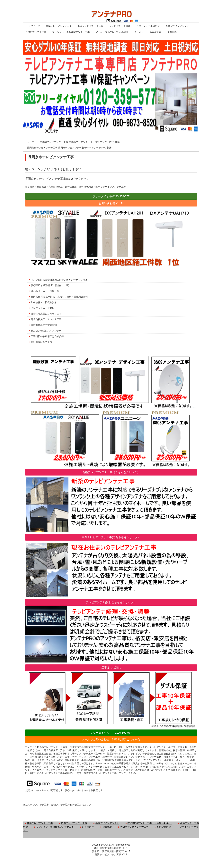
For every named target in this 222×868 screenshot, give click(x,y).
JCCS (124, 855)
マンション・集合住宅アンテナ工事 (71, 32)
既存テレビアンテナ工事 (91, 26)
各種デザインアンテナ (177, 26)
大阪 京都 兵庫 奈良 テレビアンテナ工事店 (111, 11)
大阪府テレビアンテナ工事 (134, 827)
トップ (31, 142)
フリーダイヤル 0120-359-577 (111, 196)
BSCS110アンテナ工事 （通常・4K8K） (150, 823)
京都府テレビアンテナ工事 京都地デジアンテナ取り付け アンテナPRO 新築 (80, 142)
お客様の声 (155, 32)
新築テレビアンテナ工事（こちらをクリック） (111, 472)
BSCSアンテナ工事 (36, 32)
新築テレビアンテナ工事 (59, 26)
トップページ (33, 26)
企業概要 (172, 32)
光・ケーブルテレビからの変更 (112, 32)
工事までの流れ (111, 668)
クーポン (139, 32)
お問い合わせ (164, 827)
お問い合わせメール (111, 203)
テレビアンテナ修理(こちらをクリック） (111, 602)
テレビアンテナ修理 (120, 26)
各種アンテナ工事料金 (148, 26)
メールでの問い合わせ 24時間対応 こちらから (111, 739)
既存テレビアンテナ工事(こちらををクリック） (111, 537)
